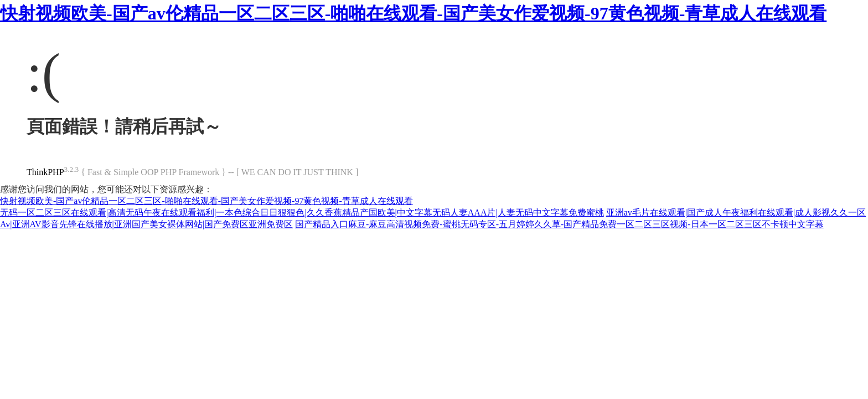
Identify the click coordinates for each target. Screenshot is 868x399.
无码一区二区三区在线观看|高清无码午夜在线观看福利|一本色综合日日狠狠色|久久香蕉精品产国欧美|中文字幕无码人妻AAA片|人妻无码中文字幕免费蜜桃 (302, 213)
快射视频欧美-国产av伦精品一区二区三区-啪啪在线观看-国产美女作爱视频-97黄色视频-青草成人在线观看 (413, 13)
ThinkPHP (45, 172)
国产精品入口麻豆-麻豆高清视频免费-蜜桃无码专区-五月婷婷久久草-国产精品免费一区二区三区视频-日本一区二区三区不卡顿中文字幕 (559, 224)
